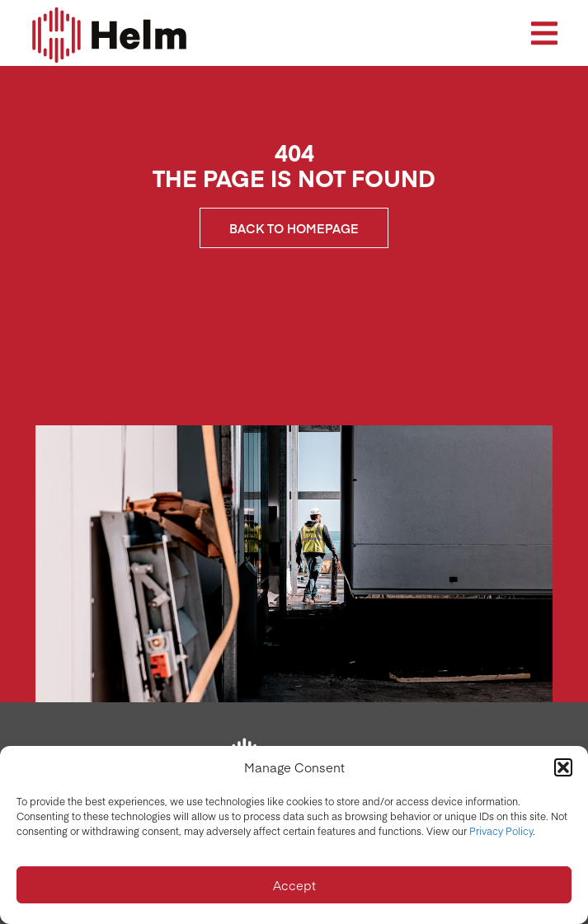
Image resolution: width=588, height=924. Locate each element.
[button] (563, 767)
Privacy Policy (501, 831)
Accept (294, 885)
